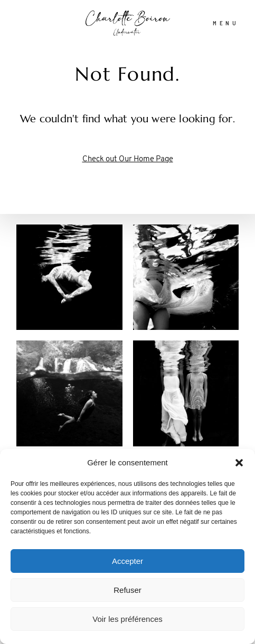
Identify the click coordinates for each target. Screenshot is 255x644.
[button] (239, 463)
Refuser (127, 590)
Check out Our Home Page (128, 159)
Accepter (127, 561)
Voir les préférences (127, 619)
